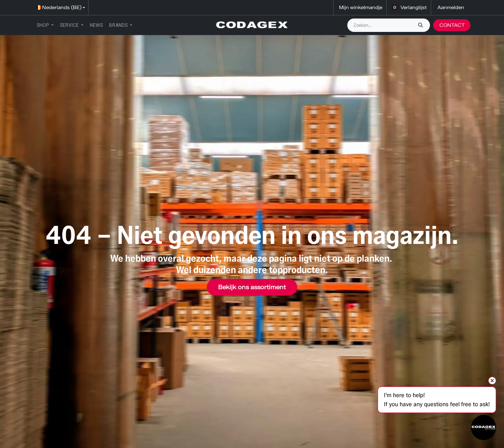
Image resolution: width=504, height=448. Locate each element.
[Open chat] (484, 428)
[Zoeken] (422, 25)
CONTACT (452, 25)
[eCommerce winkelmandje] (360, 7)
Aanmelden (451, 7)
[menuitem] (45, 25)
